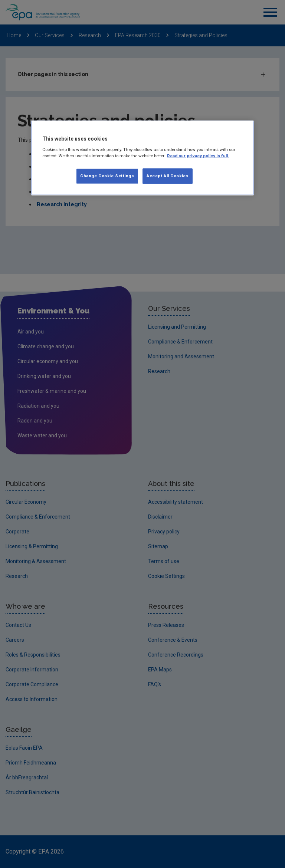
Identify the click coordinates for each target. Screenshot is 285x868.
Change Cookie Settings (107, 176)
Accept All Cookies (168, 176)
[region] (142, 158)
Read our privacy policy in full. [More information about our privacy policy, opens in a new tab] (198, 155)
